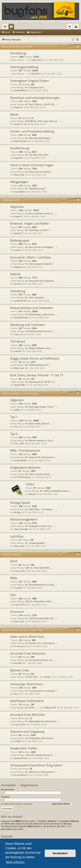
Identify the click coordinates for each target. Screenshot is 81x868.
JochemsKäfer (21, 301)
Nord (14, 561)
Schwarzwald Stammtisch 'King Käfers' (37, 765)
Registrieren (35, 32)
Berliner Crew (20, 670)
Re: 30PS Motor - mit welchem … (40, 509)
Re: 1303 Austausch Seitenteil (39, 264)
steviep (17, 284)
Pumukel (18, 588)
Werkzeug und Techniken (28, 325)
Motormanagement (24, 519)
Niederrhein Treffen (24, 748)
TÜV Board (18, 342)
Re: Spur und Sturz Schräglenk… (40, 247)
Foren (12, 27)
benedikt (18, 663)
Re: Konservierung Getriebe (38, 172)
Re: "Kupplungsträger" (35, 543)
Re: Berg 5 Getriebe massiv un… (40, 213)
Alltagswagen (19, 182)
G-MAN (18, 741)
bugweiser (19, 158)
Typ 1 (14, 417)
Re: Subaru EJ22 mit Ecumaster (40, 457)
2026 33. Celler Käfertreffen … (39, 568)
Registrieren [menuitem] (77, 27)
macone (18, 351)
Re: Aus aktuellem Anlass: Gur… (40, 660)
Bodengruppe (20, 240)
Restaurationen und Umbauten (32, 308)
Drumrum (17, 612)
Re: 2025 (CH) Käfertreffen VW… (40, 618)
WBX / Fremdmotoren (25, 451)
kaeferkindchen (21, 758)
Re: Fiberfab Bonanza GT (37, 365)
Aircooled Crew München (28, 715)
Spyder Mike (20, 385)
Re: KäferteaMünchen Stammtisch (41, 721)
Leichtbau (17, 536)
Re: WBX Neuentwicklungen (38, 138)
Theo (16, 334)
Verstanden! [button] (60, 853)
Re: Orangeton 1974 (34, 87)
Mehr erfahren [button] (15, 862)
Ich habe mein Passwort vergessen (17, 804)
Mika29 (32, 494)
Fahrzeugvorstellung (24, 67)
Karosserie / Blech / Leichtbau (31, 257)
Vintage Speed (20, 503)
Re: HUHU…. (31, 708)
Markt (14, 114)
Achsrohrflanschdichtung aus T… (40, 331)
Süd (13, 595)
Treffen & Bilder (11, 555)
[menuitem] (78, 40)
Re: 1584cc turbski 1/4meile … (39, 474)
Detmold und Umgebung (27, 732)
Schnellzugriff (6, 27)
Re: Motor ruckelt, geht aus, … (39, 424)
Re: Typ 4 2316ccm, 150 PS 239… (41, 104)
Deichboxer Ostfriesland (27, 701)
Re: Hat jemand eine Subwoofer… (40, 281)
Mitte (14, 578)
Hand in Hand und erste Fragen (32, 165)
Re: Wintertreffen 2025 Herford (39, 738)
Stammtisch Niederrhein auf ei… (40, 755)
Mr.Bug (17, 512)
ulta (16, 694)
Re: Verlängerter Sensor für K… (39, 526)
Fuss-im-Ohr (20, 571)
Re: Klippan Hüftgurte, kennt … (39, 348)
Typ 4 (14, 434)
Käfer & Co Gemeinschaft (17, 47)
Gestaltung (18, 291)
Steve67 (18, 233)
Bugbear (18, 267)
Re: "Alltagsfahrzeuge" (35, 189)
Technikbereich (11, 200)
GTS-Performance (22, 477)
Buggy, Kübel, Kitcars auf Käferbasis (35, 358)
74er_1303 (19, 443)
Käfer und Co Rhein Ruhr (27, 637)
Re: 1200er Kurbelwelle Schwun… (55, 491)
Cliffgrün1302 (50, 708)
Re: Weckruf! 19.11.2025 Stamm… (41, 643)
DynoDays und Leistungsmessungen (35, 98)
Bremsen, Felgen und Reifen (30, 224)
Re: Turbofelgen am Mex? (37, 230)
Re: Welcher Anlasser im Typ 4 (39, 441)
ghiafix (17, 410)
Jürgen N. (19, 107)
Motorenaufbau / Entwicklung (20, 394)
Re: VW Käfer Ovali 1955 (36, 155)
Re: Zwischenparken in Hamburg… (41, 691)
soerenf (18, 250)
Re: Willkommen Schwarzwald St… (41, 772)
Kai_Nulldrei (20, 192)
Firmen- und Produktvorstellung (32, 131)
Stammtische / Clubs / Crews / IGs (22, 630)
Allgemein (17, 207)
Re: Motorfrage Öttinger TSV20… (40, 407)
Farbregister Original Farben (30, 81)
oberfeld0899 (20, 90)
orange (47, 677)
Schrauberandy (21, 317)
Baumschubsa (21, 141)
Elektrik (15, 274)
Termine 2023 (31, 677)
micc (16, 427)
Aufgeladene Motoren (25, 467)
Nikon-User (37, 60)
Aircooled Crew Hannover (28, 653)
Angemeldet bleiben (62, 804)
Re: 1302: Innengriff (34, 298)
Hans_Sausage (21, 529)
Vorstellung (18, 53)
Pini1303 (35, 74)
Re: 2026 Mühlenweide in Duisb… (40, 585)
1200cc (30, 484)
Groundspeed (20, 775)
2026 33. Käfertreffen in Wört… (39, 601)
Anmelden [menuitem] (71, 27)
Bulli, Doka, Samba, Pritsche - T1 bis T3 (37, 375)
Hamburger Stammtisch (27, 684)
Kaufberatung (20, 148)
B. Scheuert (19, 646)
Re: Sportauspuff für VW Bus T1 (40, 382)
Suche (7, 32)
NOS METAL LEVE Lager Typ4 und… (42, 121)
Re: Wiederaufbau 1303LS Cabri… (41, 315)
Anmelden (20, 32)
